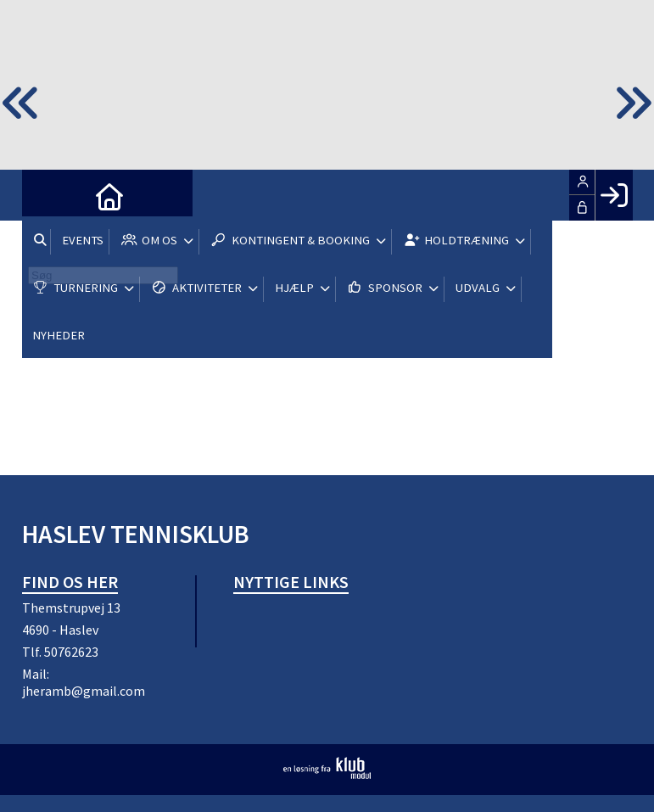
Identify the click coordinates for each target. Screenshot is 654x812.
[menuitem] (48, 195)
